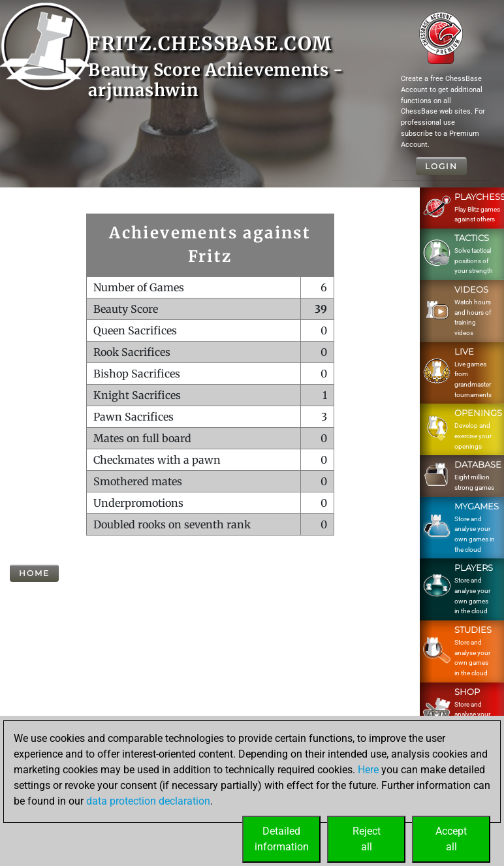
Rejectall (367, 839)
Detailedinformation (282, 839)
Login (441, 166)
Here (368, 770)
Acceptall (451, 839)
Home (34, 573)
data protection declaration (148, 801)
